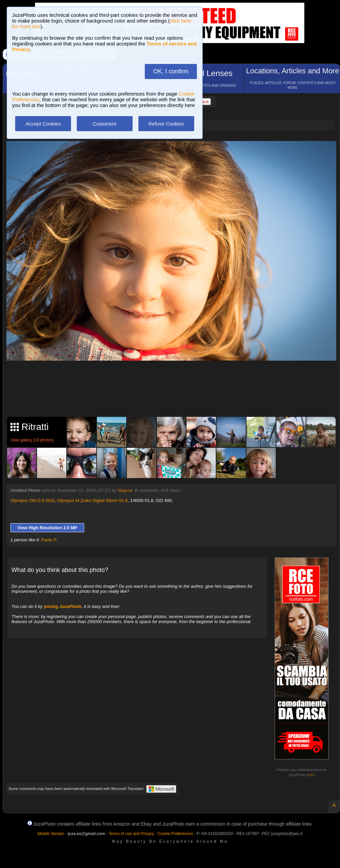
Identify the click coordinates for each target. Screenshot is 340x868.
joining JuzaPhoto (63, 606)
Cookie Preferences (175, 834)
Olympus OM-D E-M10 (32, 500)
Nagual (125, 490)
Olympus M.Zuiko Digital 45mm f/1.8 (93, 500)
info (311, 775)
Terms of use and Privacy (131, 834)
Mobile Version (51, 834)
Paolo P (49, 540)
